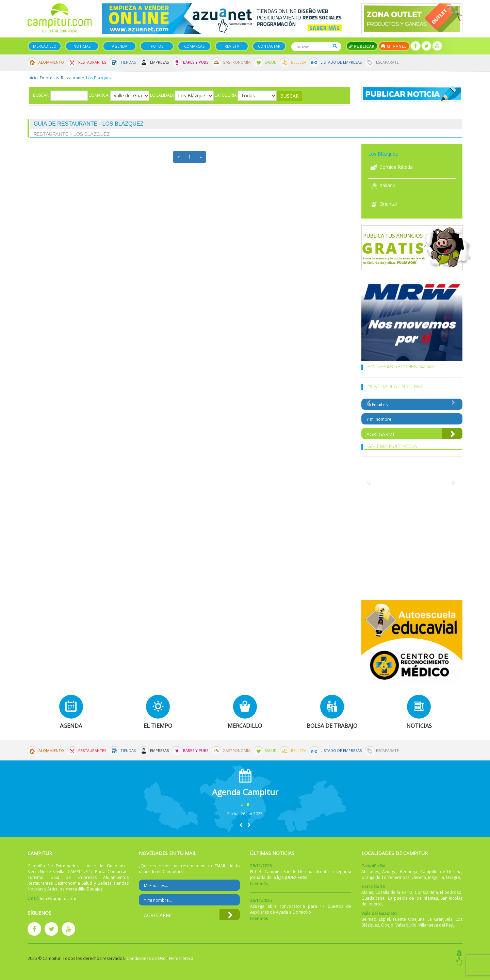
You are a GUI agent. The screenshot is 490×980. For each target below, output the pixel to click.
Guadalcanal (373, 898)
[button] (241, 825)
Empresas (159, 62)
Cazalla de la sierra (394, 892)
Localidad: (162, 95)
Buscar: (41, 95)
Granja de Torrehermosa (386, 877)
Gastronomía (236, 62)
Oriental (382, 204)
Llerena (419, 877)
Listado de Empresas (341, 62)
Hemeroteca (181, 958)
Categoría (226, 95)
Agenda (120, 46)
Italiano (382, 185)
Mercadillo (45, 46)
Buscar (335, 46)
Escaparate (387, 62)
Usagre (453, 877)
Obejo (387, 925)
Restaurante (72, 78)
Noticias (82, 46)
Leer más (259, 884)
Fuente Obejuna (409, 919)
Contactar (269, 46)
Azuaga (389, 872)
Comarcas (194, 46)
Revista (232, 46)
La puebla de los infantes (413, 898)
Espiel (384, 919)
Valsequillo (406, 925)
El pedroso (451, 892)
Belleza (299, 62)
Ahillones (370, 872)
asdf (245, 805)
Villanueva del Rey (436, 925)
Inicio (33, 78)
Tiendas (128, 62)
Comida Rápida (390, 167)
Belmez (369, 919)
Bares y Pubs (196, 62)
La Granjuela (440, 919)
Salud (271, 62)
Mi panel (394, 46)
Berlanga (409, 872)
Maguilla (436, 877)
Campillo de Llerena (441, 872)
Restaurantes (92, 62)
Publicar (362, 46)
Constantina (426, 892)
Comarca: (99, 95)
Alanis (367, 892)
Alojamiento (51, 62)
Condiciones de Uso (146, 958)
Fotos (157, 46)
